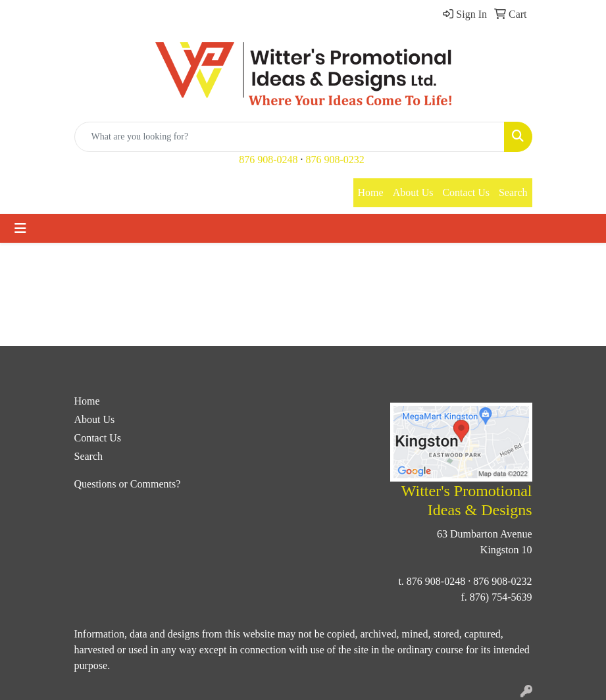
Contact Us (466, 192)
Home (371, 192)
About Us (413, 192)
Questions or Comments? (128, 484)
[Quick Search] (290, 137)
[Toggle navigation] (20, 228)
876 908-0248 (268, 160)
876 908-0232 (335, 160)
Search (513, 192)
